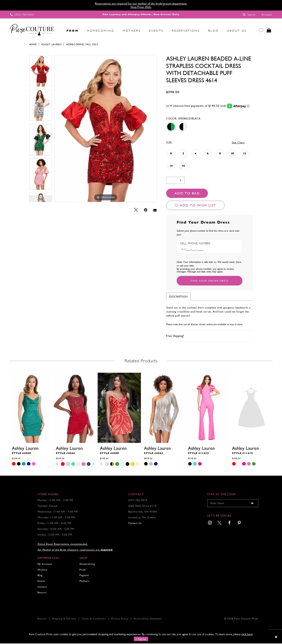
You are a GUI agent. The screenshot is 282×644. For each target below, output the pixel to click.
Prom (83, 570)
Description (178, 297)
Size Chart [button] (238, 143)
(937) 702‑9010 (138, 501)
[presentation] (31, 408)
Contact (42, 587)
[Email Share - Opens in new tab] (155, 211)
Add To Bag (187, 194)
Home (33, 45)
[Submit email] (253, 504)
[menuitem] (58, 31)
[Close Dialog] (276, 637)
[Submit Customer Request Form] (210, 281)
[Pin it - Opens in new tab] (146, 211)
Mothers (84, 582)
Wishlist (43, 570)
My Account (45, 565)
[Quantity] (175, 181)
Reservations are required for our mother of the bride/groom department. (141, 4)
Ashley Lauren (51, 45)
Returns (42, 593)
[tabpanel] (40, 73)
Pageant (84, 576)
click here (247, 635)
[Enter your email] (233, 504)
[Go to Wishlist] (259, 31)
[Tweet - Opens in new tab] (136, 211)
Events (41, 582)
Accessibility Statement (148, 619)
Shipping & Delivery (64, 619)
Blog (40, 576)
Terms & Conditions (94, 619)
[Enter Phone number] (197, 250)
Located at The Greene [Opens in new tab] (142, 518)
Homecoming (87, 565)
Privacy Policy (120, 619)
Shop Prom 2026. (141, 7)
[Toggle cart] (268, 31)
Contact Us (135, 524)
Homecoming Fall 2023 (82, 45)
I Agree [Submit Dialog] (141, 639)
